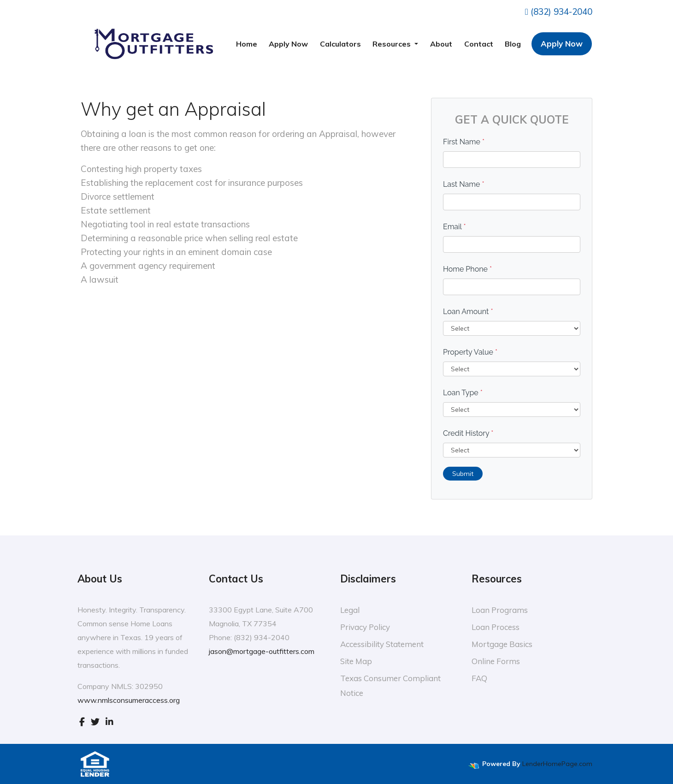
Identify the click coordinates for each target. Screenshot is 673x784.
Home (247, 44)
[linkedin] (109, 721)
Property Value (470, 352)
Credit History (468, 433)
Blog (513, 44)
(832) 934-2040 (559, 12)
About (441, 44)
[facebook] (82, 721)
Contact (479, 44)
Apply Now (288, 44)
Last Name (464, 184)
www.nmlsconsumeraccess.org (129, 700)
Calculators (340, 44)
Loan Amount (468, 312)
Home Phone (467, 269)
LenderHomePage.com (557, 764)
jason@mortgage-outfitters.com (262, 651)
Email (455, 227)
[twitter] (95, 721)
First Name (464, 142)
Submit (463, 474)
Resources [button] (393, 44)
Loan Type (463, 393)
